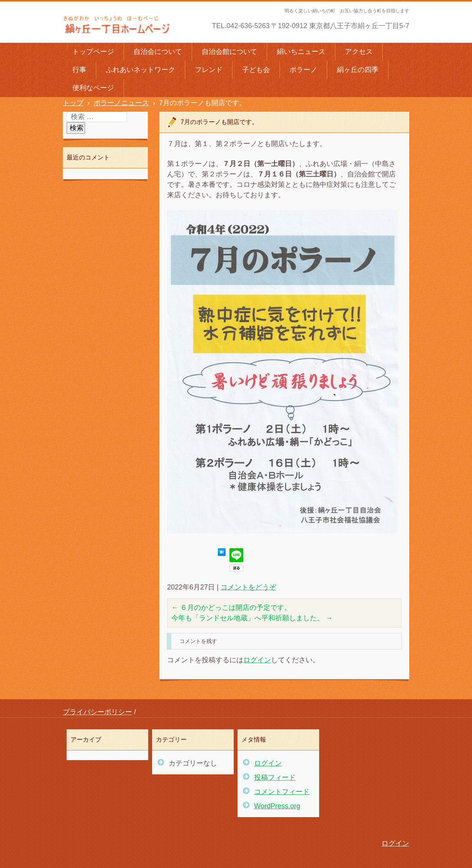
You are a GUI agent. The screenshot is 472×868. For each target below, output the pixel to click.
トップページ (93, 52)
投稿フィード (275, 777)
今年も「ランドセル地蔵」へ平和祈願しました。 (252, 618)
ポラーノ (303, 70)
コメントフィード (282, 792)
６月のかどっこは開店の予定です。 (231, 608)
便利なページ (93, 88)
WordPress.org (277, 806)
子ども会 (256, 70)
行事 (79, 70)
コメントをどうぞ (248, 587)
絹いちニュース (301, 52)
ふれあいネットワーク (141, 70)
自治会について (158, 52)
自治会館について (229, 52)
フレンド (209, 70)
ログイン (257, 660)
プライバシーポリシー (97, 712)
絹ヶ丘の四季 (358, 70)
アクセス (359, 52)
